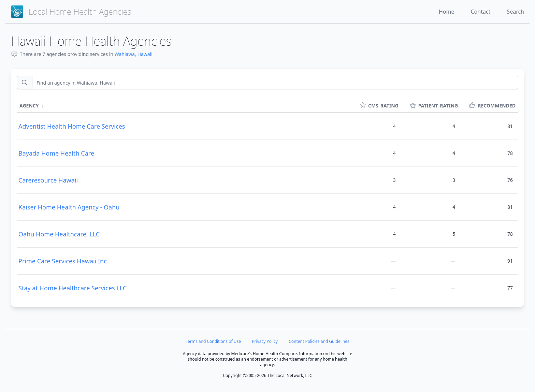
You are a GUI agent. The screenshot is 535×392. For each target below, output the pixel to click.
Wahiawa (125, 54)
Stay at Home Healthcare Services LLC (73, 288)
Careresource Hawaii (48, 180)
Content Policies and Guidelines (319, 341)
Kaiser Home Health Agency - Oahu (69, 207)
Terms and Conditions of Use (213, 341)
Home (447, 12)
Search (515, 12)
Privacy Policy (265, 341)
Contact (480, 12)
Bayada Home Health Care (56, 153)
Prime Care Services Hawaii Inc (63, 261)
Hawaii (145, 54)
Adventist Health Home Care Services (72, 126)
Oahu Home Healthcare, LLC (59, 234)
